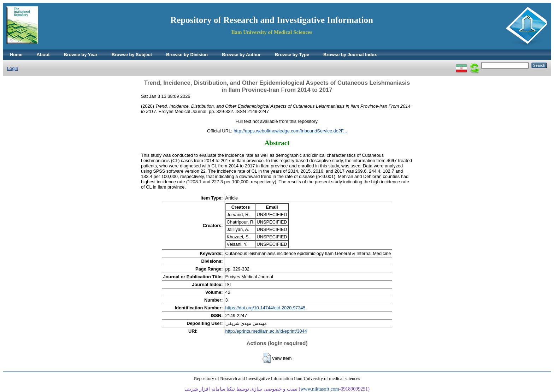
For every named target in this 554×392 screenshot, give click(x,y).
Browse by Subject (132, 55)
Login (13, 68)
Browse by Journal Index (350, 55)
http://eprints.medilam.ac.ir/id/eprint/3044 (266, 331)
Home (16, 55)
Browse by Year (81, 55)
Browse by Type (292, 55)
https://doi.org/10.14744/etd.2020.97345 (266, 308)
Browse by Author (241, 55)
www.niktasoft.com (320, 389)
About (43, 55)
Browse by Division (187, 55)
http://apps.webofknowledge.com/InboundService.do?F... (290, 131)
